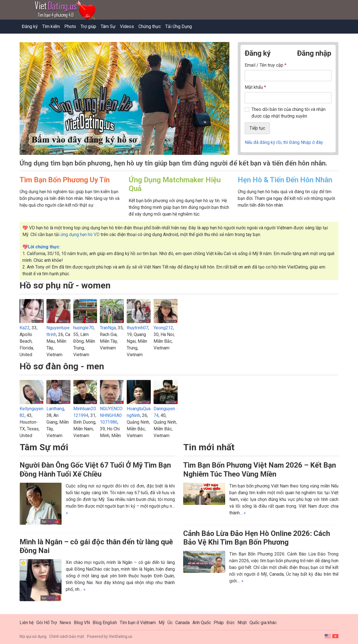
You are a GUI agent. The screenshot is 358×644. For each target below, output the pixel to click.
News (65, 623)
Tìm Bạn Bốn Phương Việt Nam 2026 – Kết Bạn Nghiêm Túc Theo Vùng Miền (260, 469)
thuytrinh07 (137, 328)
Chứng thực (150, 26)
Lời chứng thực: (44, 247)
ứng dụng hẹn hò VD (80, 235)
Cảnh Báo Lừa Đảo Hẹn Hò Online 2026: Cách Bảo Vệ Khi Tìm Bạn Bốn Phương (257, 538)
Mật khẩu (255, 87)
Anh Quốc (202, 623)
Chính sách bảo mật (67, 636)
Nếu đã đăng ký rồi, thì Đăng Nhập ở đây (284, 142)
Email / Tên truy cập (266, 65)
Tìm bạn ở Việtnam (138, 623)
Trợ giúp (88, 26)
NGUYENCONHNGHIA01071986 (111, 415)
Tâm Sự (108, 26)
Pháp (219, 623)
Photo (70, 26)
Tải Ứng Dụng (179, 26)
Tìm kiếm (51, 26)
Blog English (105, 623)
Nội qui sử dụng (33, 636)
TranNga (108, 328)
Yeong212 (163, 328)
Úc (170, 623)
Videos (127, 26)
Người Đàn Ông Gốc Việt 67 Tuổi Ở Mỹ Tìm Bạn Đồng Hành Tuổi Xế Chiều (95, 469)
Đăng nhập (314, 53)
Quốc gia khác (263, 623)
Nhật (242, 623)
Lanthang (55, 409)
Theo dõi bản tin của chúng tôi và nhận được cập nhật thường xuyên (288, 113)
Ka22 (25, 328)
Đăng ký (30, 26)
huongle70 (83, 328)
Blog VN (82, 623)
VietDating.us (121, 636)
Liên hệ (27, 623)
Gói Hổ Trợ (47, 623)
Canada (182, 623)
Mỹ (162, 623)
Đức (231, 623)
